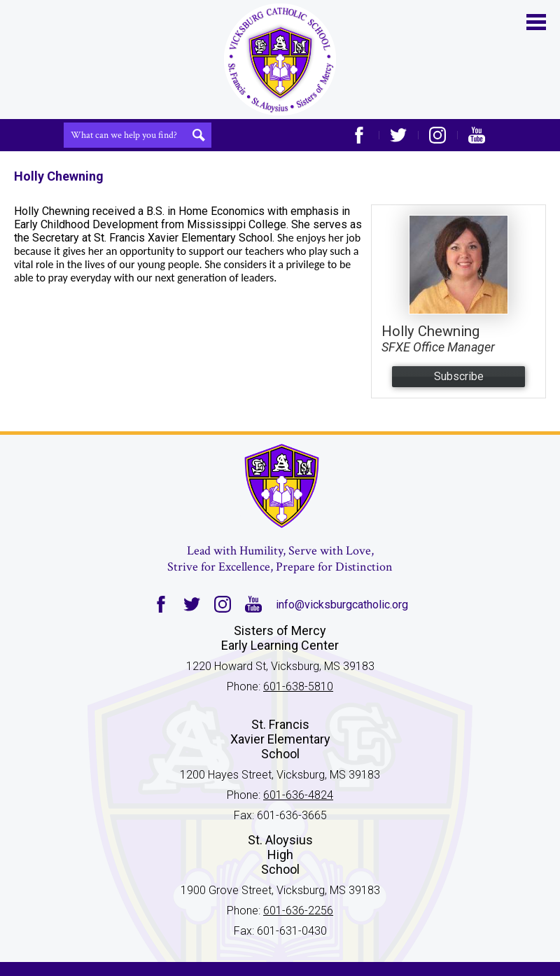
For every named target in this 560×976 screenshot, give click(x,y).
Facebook (359, 135)
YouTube (477, 135)
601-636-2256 (298, 911)
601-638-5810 (298, 686)
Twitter (398, 135)
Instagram (437, 135)
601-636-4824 (298, 795)
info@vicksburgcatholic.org (342, 605)
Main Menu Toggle (536, 22)
